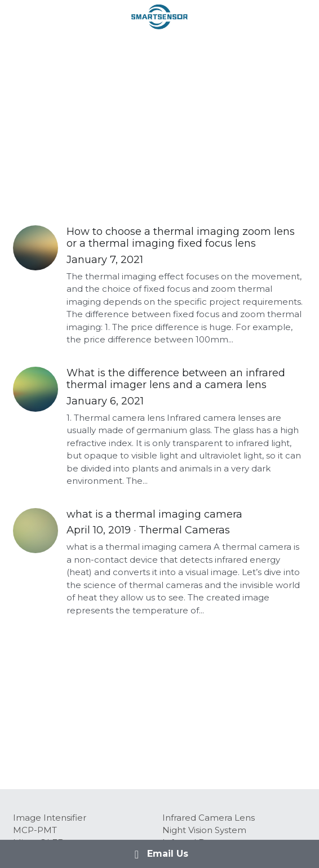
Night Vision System (204, 830)
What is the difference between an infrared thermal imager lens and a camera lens (176, 379)
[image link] (159, 16)
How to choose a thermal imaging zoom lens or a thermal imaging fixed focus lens (181, 238)
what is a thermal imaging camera (154, 514)
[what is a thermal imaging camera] (36, 531)
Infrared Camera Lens (209, 818)
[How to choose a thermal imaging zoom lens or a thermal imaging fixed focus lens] (36, 248)
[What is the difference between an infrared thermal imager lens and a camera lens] (36, 389)
